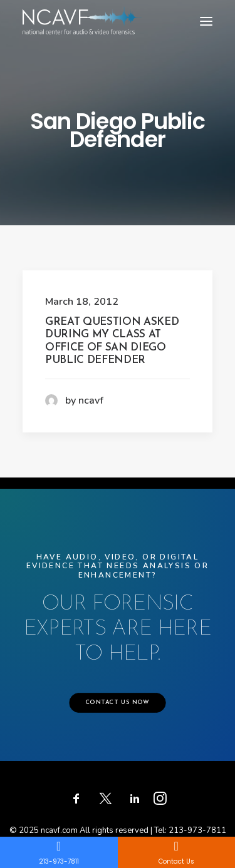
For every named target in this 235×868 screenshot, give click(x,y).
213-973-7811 (197, 830)
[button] (206, 21)
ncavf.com (59, 830)
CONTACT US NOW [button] (118, 703)
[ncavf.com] (82, 13)
